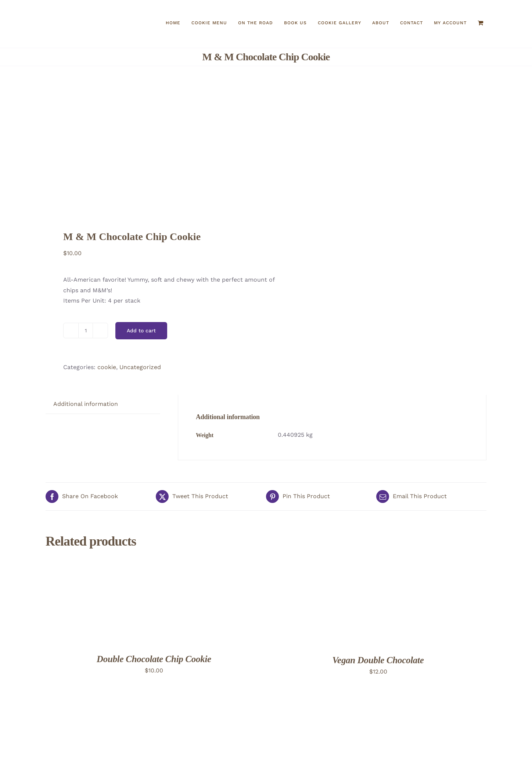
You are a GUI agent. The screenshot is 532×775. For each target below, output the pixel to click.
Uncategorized (140, 367)
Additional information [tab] (86, 404)
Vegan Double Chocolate (378, 660)
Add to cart (141, 331)
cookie (107, 367)
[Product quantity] (86, 331)
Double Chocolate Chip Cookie (154, 659)
